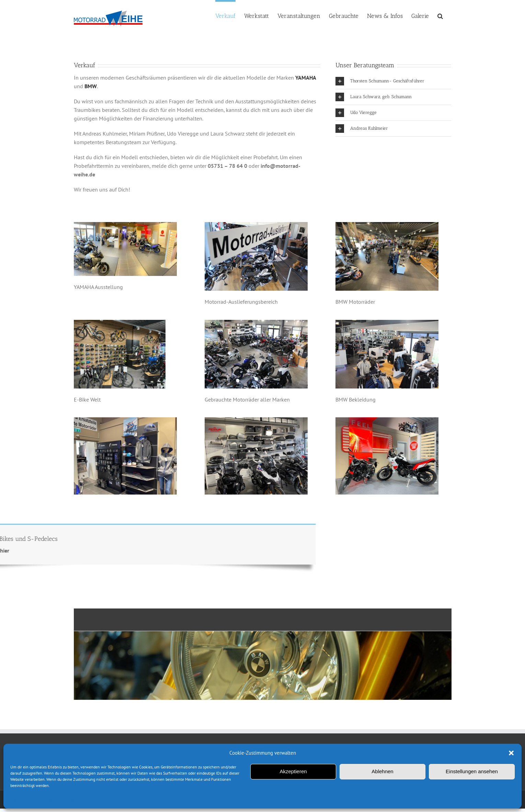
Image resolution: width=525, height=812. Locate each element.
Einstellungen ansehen (472, 771)
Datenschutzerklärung (33, 800)
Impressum (65, 800)
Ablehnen (382, 771)
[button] (511, 753)
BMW (91, 86)
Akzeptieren (293, 771)
